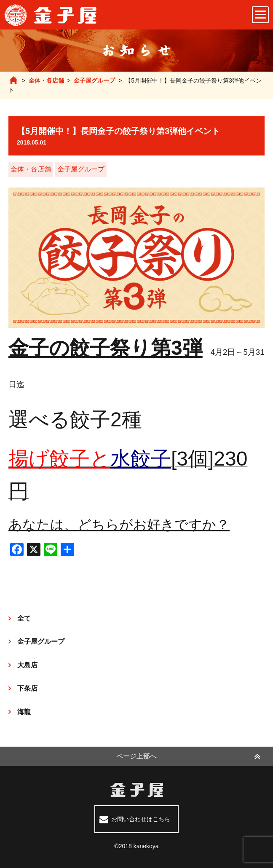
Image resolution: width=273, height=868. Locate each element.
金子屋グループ (94, 80)
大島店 (27, 665)
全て (24, 618)
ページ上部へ (136, 756)
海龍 (24, 712)
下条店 (27, 688)
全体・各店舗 (46, 80)
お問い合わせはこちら (141, 819)
